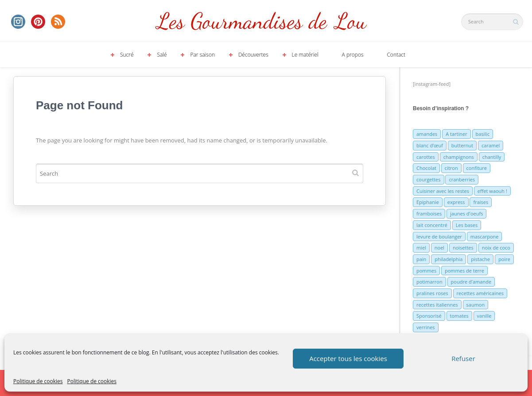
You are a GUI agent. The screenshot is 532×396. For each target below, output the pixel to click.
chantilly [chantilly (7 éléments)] (492, 157)
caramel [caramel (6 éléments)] (491, 145)
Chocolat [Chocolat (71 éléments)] (426, 168)
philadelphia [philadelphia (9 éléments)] (449, 259)
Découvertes (253, 55)
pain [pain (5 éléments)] (421, 259)
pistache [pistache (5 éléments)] (480, 259)
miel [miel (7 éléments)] (421, 248)
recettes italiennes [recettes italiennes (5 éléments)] (437, 305)
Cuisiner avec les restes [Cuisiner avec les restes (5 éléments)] (443, 191)
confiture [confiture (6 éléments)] (477, 168)
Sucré (127, 55)
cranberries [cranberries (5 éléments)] (462, 179)
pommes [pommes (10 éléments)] (426, 271)
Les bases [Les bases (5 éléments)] (467, 225)
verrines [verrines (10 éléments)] (426, 327)
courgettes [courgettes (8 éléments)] (429, 179)
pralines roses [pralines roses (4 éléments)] (432, 293)
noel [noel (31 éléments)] (439, 248)
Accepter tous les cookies (348, 358)
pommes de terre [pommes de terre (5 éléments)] (464, 271)
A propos (353, 55)
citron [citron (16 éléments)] (451, 168)
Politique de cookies (38, 381)
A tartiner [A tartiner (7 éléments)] (456, 134)
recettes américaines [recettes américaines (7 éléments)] (480, 293)
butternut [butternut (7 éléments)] (462, 145)
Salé (162, 55)
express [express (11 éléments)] (456, 202)
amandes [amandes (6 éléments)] (427, 134)
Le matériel (305, 55)
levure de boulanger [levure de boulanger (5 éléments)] (439, 236)
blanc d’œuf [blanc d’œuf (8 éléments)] (430, 145)
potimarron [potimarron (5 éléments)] (429, 282)
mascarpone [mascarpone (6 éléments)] (485, 236)
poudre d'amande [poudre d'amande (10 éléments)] (471, 282)
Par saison (202, 55)
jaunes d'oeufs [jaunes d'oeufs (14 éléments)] (466, 213)
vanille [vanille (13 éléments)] (484, 316)
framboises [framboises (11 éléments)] (429, 213)
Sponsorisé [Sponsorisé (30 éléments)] (429, 316)
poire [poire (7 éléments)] (504, 259)
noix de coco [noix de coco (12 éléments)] (496, 248)
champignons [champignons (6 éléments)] (459, 157)
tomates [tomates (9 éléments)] (459, 316)
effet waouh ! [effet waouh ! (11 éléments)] (492, 191)
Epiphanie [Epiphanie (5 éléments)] (428, 202)
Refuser (463, 358)
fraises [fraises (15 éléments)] (481, 202)
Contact (396, 55)
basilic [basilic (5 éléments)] (483, 134)
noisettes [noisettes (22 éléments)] (463, 248)
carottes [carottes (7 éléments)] (426, 157)
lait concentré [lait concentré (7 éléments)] (432, 225)
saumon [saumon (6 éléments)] (476, 305)
